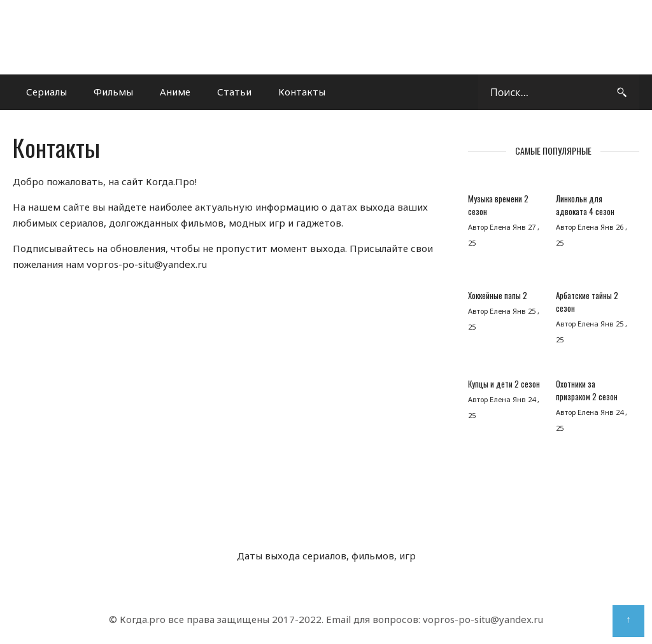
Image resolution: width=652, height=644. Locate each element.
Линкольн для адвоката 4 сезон (585, 205)
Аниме (175, 92)
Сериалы (46, 92)
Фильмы (113, 92)
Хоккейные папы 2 (498, 295)
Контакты (302, 92)
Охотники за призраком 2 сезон (587, 390)
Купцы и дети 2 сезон (504, 384)
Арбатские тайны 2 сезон (587, 302)
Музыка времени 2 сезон (498, 205)
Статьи (234, 92)
